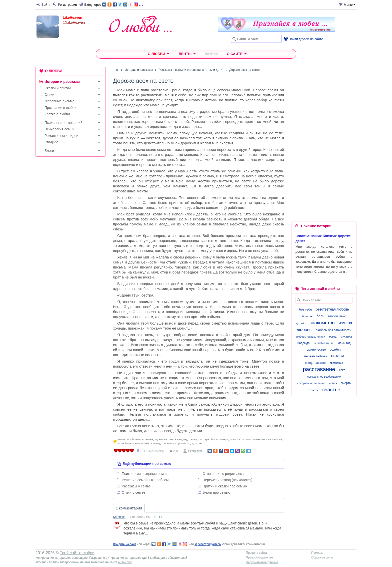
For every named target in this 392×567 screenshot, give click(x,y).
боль (320, 316)
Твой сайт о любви (77, 553)
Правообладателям (259, 557)
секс (342, 370)
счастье (331, 390)
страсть (313, 390)
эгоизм (247, 439)
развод (193, 439)
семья (333, 383)
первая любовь (316, 356)
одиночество (316, 349)
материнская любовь (268, 439)
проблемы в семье (140, 439)
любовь (304, 330)
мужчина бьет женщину (171, 439)
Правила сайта (256, 553)
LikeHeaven (72, 18)
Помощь (317, 553)
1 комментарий (129, 508)
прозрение (336, 363)
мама (122, 439)
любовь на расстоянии (311, 337)
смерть (346, 383)
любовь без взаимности (333, 330)
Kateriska (119, 517)
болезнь (307, 316)
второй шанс (337, 316)
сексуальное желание (311, 383)
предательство (315, 363)
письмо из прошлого (176, 443)
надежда (304, 343)
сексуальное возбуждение (324, 377)
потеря (205, 439)
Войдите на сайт (124, 544)
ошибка (235, 439)
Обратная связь (322, 557)
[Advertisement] (70, 237)
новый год (343, 343)
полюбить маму (129, 443)
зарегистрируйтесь (208, 544)
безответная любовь (332, 309)
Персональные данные (262, 562)
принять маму (150, 443)
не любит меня (323, 343)
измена (345, 323)
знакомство (322, 323)
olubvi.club (125, 562)
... (123, 4)
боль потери (220, 439)
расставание (319, 369)
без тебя (305, 309)
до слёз (197, 443)
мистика (346, 337)
